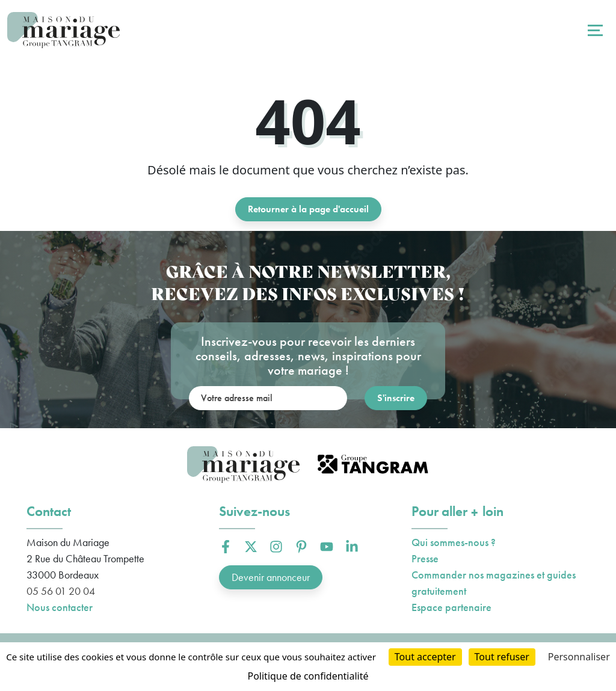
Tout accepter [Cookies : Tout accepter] (425, 657)
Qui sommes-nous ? (454, 542)
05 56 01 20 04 (61, 591)
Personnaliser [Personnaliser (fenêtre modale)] (579, 657)
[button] (226, 547)
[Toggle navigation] (594, 30)
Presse (425, 558)
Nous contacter (60, 607)
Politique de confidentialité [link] (308, 676)
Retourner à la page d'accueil (308, 209)
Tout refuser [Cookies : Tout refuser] (502, 657)
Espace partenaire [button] (451, 607)
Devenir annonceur (271, 577)
